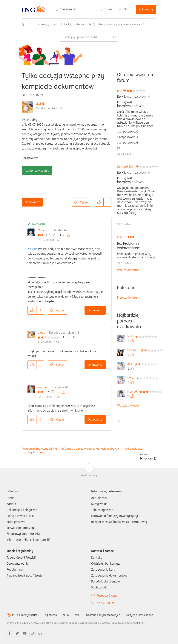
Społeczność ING (23, 24)
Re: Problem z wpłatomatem (129, 246)
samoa (42, 387)
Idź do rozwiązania (37, 171)
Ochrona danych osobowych (103, 615)
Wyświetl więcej (128, 405)
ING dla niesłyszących (25, 615)
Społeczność (68, 9)
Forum (108, 9)
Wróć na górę (89, 475)
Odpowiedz (32, 202)
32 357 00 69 (105, 603)
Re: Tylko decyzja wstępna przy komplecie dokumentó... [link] (117, 24)
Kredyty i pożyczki (50, 24)
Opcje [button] (84, 202)
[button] (99, 202)
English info (50, 615)
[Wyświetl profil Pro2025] (134, 350)
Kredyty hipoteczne (74, 24)
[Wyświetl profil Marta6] (133, 391)
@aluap (32, 249)
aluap (40, 103)
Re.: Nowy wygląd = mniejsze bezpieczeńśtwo (133, 101)
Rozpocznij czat (107, 596)
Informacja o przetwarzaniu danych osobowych (91, 449)
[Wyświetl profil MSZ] (131, 336)
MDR (78, 615)
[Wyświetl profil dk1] (131, 364)
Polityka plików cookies (139, 615)
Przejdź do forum (128, 270)
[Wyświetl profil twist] (132, 378)
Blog (126, 9)
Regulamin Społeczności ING (39, 449)
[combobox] (89, 37)
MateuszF (44, 230)
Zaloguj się (146, 9)
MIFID (66, 615)
